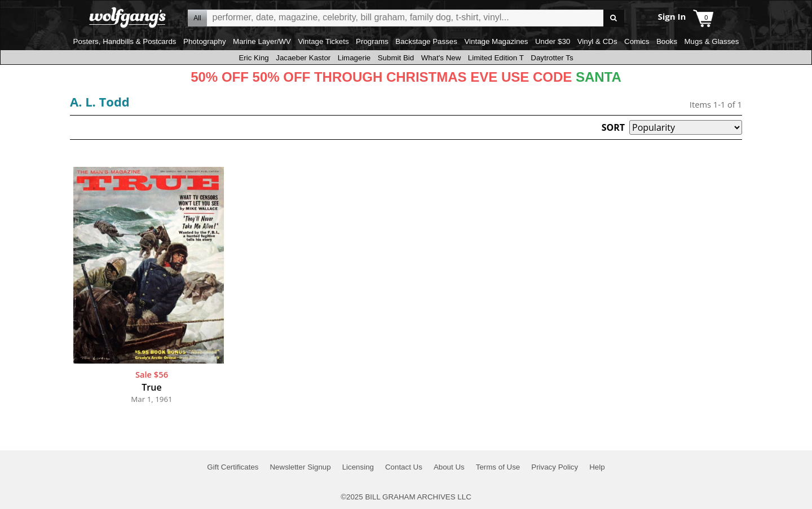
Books (667, 41)
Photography (205, 41)
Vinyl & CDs (597, 41)
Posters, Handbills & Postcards (125, 41)
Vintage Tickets (323, 41)
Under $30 (553, 41)
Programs (372, 41)
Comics (637, 41)
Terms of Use (498, 467)
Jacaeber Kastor (303, 58)
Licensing (358, 467)
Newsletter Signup (300, 467)
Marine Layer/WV (262, 41)
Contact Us (404, 467)
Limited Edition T (496, 58)
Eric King (253, 58)
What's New (441, 58)
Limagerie (354, 58)
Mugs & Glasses (711, 41)
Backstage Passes (426, 41)
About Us (449, 467)
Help (597, 467)
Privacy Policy (555, 467)
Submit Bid (396, 58)
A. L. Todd (100, 101)
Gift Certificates (233, 467)
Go (614, 18)
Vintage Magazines (496, 41)
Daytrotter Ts (552, 58)
